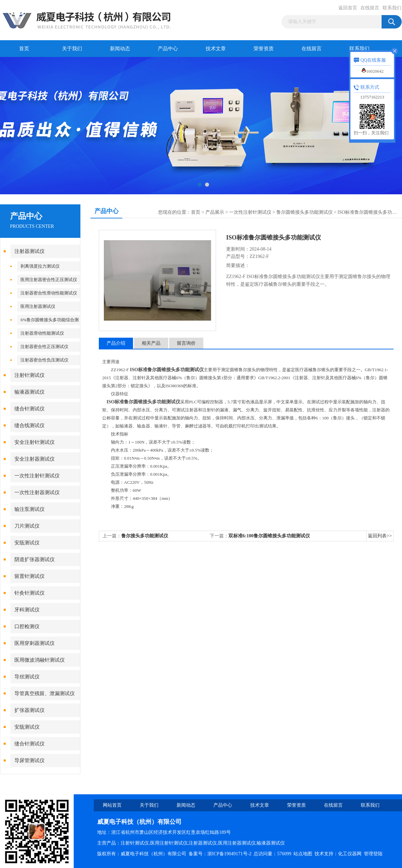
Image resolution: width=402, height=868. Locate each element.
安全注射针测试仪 (35, 442)
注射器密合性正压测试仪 (44, 347)
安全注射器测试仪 (35, 459)
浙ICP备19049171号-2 (229, 854)
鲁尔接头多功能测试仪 (145, 536)
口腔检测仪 (27, 626)
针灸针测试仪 (29, 593)
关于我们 (72, 49)
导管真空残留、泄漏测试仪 (45, 693)
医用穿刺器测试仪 (35, 643)
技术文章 (216, 49)
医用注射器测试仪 (38, 306)
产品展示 (215, 212)
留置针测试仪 (29, 576)
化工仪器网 (350, 854)
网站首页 (112, 805)
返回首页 (348, 8)
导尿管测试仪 (29, 760)
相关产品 (151, 343)
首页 (24, 49)
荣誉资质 (264, 49)
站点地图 (303, 854)
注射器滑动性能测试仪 (42, 333)
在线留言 (370, 8)
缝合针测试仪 (29, 409)
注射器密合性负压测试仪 (44, 360)
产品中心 (168, 49)
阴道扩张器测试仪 (35, 559)
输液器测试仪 (29, 392)
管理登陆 (373, 854)
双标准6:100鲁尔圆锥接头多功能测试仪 (269, 536)
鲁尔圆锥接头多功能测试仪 (305, 212)
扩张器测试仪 (29, 710)
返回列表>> (380, 536)
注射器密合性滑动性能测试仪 (49, 293)
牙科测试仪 (27, 610)
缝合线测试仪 (29, 425)
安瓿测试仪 (27, 543)
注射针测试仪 (29, 375)
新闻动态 (120, 49)
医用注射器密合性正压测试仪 (49, 280)
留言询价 (186, 343)
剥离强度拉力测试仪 (40, 266)
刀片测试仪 (27, 526)
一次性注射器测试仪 (37, 492)
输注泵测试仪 (29, 509)
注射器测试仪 (29, 251)
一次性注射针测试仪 (37, 476)
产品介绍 (116, 343)
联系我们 (392, 8)
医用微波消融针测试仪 (40, 660)
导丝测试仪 (27, 677)
